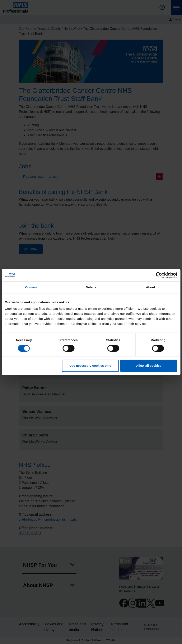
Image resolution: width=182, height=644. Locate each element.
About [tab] (151, 287)
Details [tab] (91, 287)
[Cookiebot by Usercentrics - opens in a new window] (159, 275)
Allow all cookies (149, 366)
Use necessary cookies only (90, 366)
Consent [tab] (31, 287)
